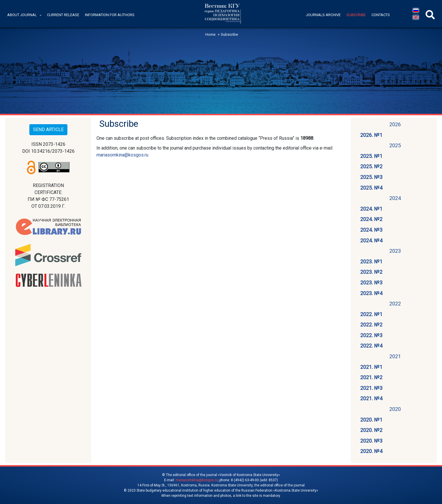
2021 (395, 356)
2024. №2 (371, 219)
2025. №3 (371, 177)
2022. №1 (371, 314)
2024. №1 (371, 209)
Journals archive (323, 15)
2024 (395, 198)
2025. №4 (371, 188)
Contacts (381, 15)
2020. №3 (371, 441)
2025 (395, 145)
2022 (395, 304)
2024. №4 (371, 240)
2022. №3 (371, 335)
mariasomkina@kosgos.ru (122, 155)
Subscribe (356, 15)
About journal (22, 15)
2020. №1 (371, 420)
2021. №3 (371, 388)
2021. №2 (371, 377)
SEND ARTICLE (48, 130)
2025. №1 (371, 156)
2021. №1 (371, 367)
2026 (395, 124)
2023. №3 (371, 283)
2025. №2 (371, 166)
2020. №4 (371, 451)
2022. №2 (371, 325)
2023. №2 (371, 272)
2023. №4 (371, 293)
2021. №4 (371, 398)
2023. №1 (371, 262)
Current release (63, 15)
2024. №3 (371, 230)
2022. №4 (371, 346)
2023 (395, 251)
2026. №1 (371, 135)
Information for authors (110, 15)
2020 (395, 409)
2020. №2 (371, 430)
